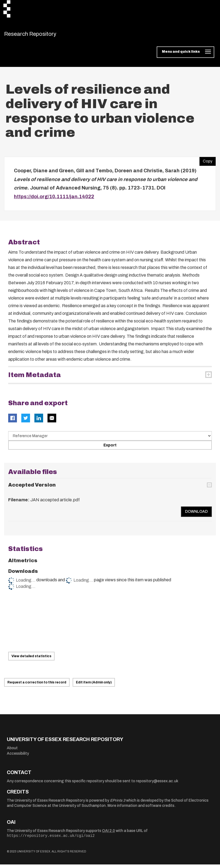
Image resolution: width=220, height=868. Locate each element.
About (12, 751)
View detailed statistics (31, 659)
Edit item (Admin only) (94, 686)
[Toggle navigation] (185, 56)
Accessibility (18, 757)
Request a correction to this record (37, 686)
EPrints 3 (118, 804)
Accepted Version (32, 488)
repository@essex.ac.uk (157, 784)
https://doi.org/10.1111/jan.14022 (54, 200)
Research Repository (42, 35)
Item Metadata (35, 378)
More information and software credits (141, 809)
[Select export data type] (110, 439)
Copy (206, 164)
